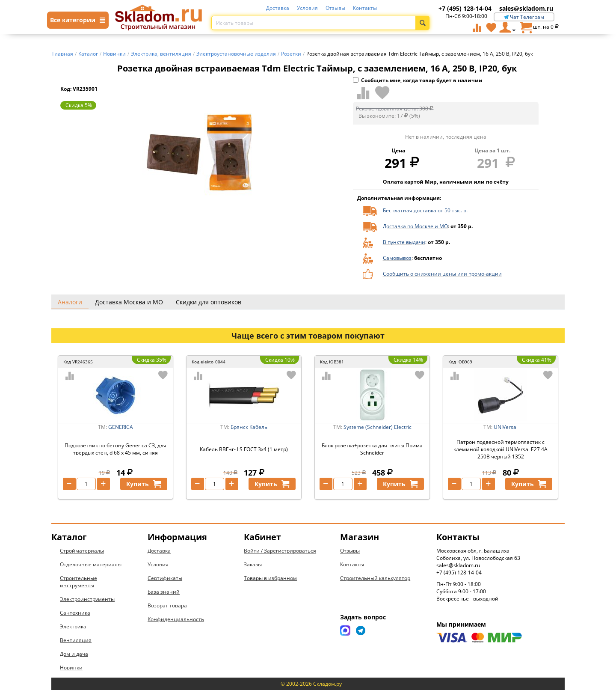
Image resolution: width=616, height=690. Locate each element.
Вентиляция (76, 640)
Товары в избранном (270, 578)
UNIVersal (506, 427)
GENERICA (121, 427)
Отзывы (335, 8)
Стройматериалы (82, 551)
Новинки (71, 668)
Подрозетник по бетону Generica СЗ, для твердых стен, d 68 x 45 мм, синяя (115, 449)
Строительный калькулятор (375, 578)
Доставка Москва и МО (129, 302)
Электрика (73, 626)
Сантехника (75, 613)
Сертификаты (165, 578)
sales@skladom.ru (526, 8)
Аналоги (70, 302)
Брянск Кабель (249, 427)
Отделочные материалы (91, 564)
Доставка (278, 8)
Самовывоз (397, 258)
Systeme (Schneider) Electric (378, 427)
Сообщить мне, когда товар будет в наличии (418, 80)
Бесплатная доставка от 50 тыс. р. (425, 210)
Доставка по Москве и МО (415, 226)
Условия (307, 8)
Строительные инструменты (78, 582)
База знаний (164, 592)
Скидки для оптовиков (209, 302)
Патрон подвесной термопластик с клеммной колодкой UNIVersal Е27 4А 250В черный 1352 (500, 449)
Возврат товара (167, 605)
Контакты (365, 8)
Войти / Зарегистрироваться (280, 551)
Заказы (253, 564)
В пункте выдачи (404, 242)
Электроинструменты (87, 599)
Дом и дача (74, 654)
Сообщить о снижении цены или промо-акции (442, 274)
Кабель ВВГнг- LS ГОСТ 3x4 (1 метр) (244, 449)
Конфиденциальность (176, 619)
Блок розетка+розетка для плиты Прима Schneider (372, 449)
